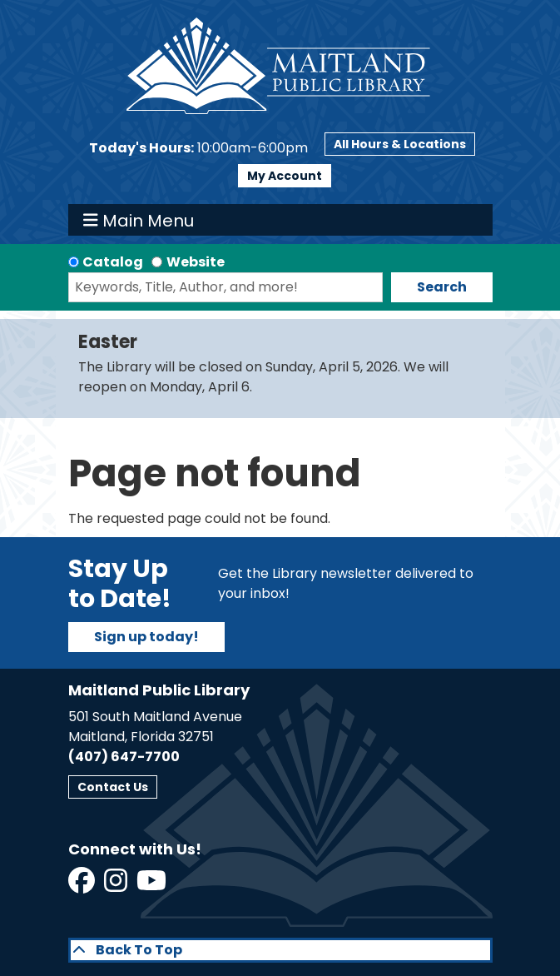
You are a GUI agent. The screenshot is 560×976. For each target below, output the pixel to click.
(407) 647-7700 (124, 757)
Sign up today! (146, 637)
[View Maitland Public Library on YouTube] (153, 886)
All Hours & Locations (400, 144)
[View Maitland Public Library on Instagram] (117, 886)
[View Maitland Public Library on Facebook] (83, 886)
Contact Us (113, 787)
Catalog (113, 262)
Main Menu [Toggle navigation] (139, 220)
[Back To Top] (280, 950)
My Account (285, 176)
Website (196, 262)
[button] (198, 148)
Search (442, 287)
